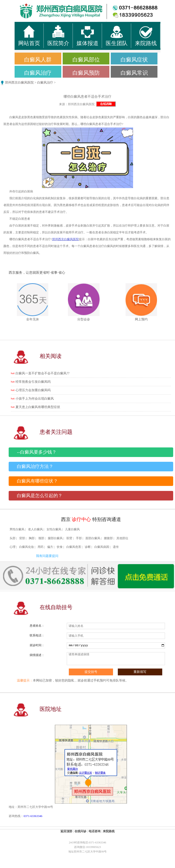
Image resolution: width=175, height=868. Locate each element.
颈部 (41, 538)
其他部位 (122, 538)
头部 (13, 538)
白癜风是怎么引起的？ (40, 496)
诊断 (88, 547)
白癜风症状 (134, 60)
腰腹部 (108, 538)
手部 (79, 538)
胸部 (32, 538)
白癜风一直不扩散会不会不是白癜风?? (42, 373)
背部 (22, 538)
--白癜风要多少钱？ (37, 452)
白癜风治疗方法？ (35, 466)
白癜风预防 (86, 73)
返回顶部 (66, 831)
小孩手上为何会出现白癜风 (35, 399)
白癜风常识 (134, 73)
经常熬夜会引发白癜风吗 (33, 382)
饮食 (60, 547)
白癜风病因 (102, 547)
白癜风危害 (74, 547)
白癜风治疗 (38, 73)
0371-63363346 (33, 816)
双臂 (69, 538)
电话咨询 (95, 831)
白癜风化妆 (27, 547)
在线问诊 (80, 831)
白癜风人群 (38, 60)
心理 (13, 547)
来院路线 (109, 831)
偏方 (50, 547)
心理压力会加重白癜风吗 (33, 390)
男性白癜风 (17, 529)
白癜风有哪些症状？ (37, 481)
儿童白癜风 (72, 529)
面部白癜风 (93, 538)
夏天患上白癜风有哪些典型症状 (38, 407)
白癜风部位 (86, 60)
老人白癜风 (35, 529)
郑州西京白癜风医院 (19, 83)
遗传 (116, 547)
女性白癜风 (54, 529)
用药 (41, 547)
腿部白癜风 (55, 538)
